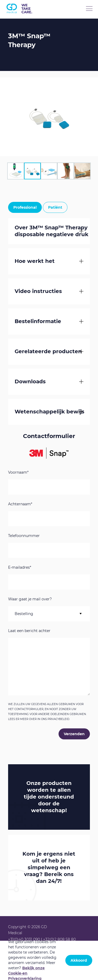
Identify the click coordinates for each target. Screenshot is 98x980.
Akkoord (79, 960)
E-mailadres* (20, 568)
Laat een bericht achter (29, 631)
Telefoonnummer (24, 536)
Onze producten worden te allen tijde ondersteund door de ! (49, 797)
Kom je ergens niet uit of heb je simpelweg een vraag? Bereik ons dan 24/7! (49, 867)
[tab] (16, 171)
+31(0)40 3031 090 (24, 939)
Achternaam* (20, 504)
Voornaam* (18, 473)
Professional (25, 207)
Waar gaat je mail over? (30, 599)
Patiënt (55, 207)
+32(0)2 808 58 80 (59, 939)
